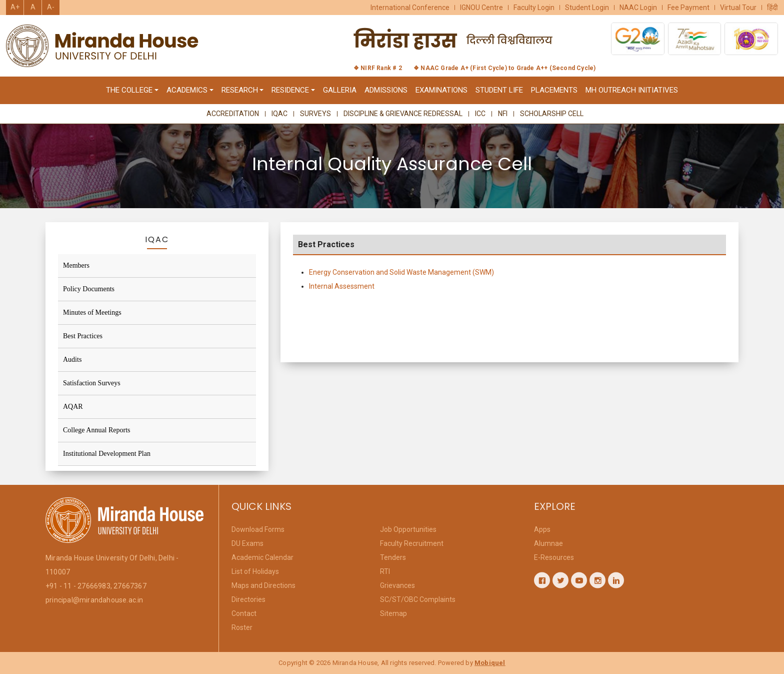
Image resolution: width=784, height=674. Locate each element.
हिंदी (772, 8)
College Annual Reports (97, 430)
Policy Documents (89, 289)
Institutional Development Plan (107, 454)
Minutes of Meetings (92, 312)
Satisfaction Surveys (92, 383)
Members (76, 265)
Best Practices (83, 336)
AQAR (73, 407)
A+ (15, 7)
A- (51, 7)
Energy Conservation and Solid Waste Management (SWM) (401, 274)
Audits (72, 360)
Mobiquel (490, 663)
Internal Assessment (342, 288)
